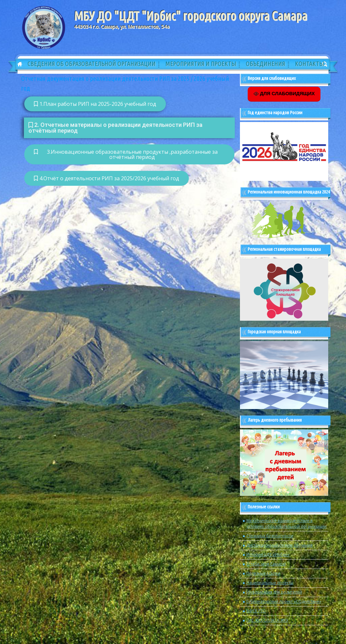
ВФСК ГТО (256, 611)
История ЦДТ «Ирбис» (268, 555)
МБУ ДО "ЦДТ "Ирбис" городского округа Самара (191, 16)
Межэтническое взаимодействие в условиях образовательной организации (287, 523)
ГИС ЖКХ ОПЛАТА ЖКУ (267, 620)
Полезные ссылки (263, 573)
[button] (129, 128)
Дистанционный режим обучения (280, 545)
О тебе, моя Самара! (266, 564)
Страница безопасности (270, 536)
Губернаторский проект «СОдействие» (284, 601)
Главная (17, 64)
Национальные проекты (270, 583)
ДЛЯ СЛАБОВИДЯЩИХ (284, 94)
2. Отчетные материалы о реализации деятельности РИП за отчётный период (115, 128)
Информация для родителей (274, 592)
